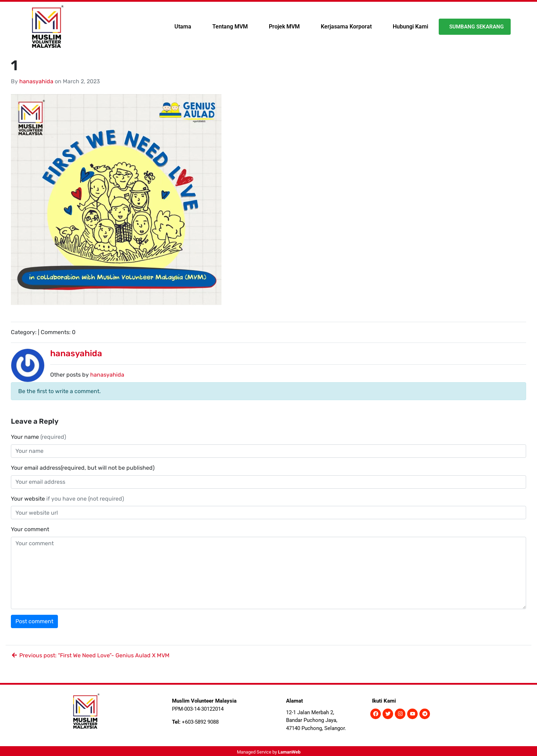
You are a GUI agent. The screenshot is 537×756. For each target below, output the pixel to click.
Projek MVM (284, 27)
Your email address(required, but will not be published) (83, 468)
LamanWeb (289, 752)
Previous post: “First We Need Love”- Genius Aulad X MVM (90, 655)
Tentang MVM (230, 27)
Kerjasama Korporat (346, 27)
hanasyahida (36, 81)
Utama (183, 27)
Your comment (30, 529)
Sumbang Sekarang (476, 27)
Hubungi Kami (410, 27)
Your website (67, 499)
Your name (38, 437)
